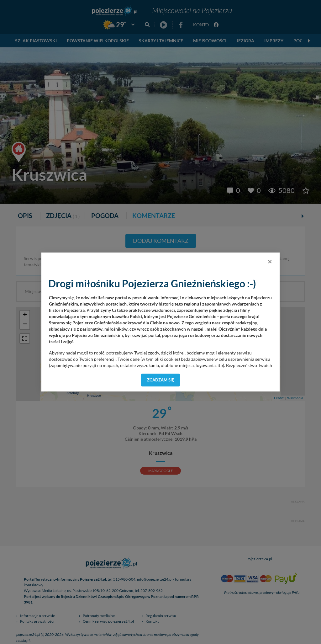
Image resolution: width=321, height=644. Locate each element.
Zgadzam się (161, 380)
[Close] (270, 261)
